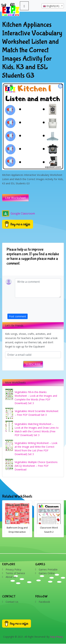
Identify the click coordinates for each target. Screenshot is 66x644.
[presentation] (34, 307)
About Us (11, 577)
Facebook (44, 602)
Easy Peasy (57, 637)
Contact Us (12, 602)
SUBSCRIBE (33, 364)
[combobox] (53, 6)
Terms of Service (15, 573)
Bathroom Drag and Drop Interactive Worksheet (17, 532)
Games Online (47, 573)
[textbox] (53, 6)
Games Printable (48, 569)
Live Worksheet (15, 198)
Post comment (18, 316)
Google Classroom (18, 213)
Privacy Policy (13, 569)
